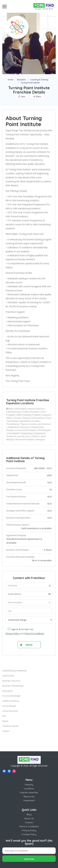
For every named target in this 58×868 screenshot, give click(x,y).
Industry (29, 784)
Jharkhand (13, 427)
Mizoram (25, 427)
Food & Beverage (11, 696)
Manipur (10, 430)
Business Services (11, 681)
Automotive (8, 676)
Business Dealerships (13, 686)
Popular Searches (29, 792)
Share (37, 96)
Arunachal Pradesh (26, 430)
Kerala (26, 418)
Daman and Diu (36, 409)
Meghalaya (27, 433)
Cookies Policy (29, 834)
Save (22, 96)
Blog (29, 814)
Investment (29, 800)
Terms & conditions (29, 826)
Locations (29, 788)
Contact (29, 822)
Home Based (9, 706)
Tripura (24, 424)
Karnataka (21, 409)
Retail (5, 721)
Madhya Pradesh (32, 415)
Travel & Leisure (10, 726)
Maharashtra (38, 418)
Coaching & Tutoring (39, 80)
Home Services (10, 711)
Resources (29, 796)
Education (21, 80)
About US (29, 818)
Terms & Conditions (34, 633)
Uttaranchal (37, 427)
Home (11, 80)
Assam (18, 418)
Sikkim (10, 418)
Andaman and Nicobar (18, 436)
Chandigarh (13, 433)
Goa (48, 418)
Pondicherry (13, 424)
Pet (4, 716)
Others (6, 731)
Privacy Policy (12, 633)
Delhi (19, 415)
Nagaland (39, 433)
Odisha (35, 436)
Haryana (40, 439)
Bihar (11, 409)
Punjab (36, 421)
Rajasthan (25, 421)
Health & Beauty (11, 701)
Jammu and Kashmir (40, 424)
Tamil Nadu (12, 421)
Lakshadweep (13, 412)
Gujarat (46, 415)
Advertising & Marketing (14, 671)
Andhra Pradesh (31, 412)
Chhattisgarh (44, 430)
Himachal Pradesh (25, 439)
